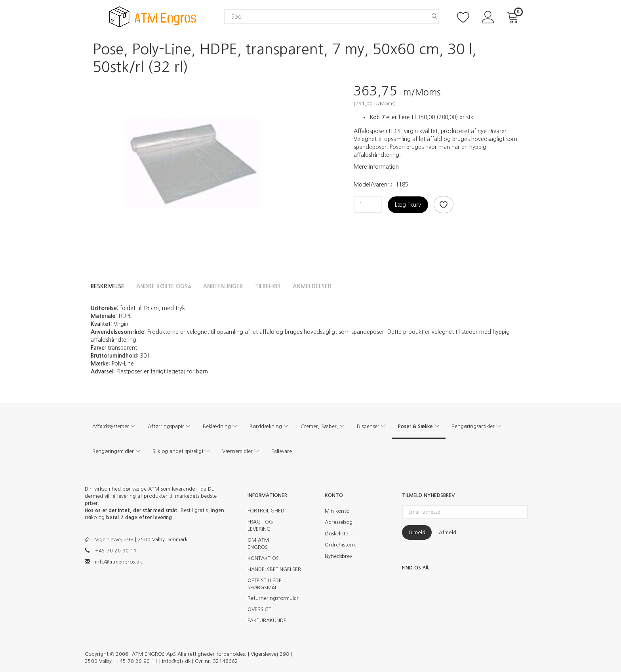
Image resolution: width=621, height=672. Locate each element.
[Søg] (434, 17)
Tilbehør (268, 286)
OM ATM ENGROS (258, 544)
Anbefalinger (223, 286)
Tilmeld (417, 532)
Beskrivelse (108, 286)
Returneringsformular (270, 598)
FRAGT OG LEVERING (260, 525)
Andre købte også (164, 286)
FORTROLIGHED (266, 511)
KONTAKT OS (263, 558)
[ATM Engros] (153, 16)
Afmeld (448, 532)
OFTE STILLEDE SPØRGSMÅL (265, 584)
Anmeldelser (312, 286)
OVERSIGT (259, 609)
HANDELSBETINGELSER (270, 569)
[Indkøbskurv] (514, 16)
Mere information (376, 167)
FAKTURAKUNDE (267, 620)
